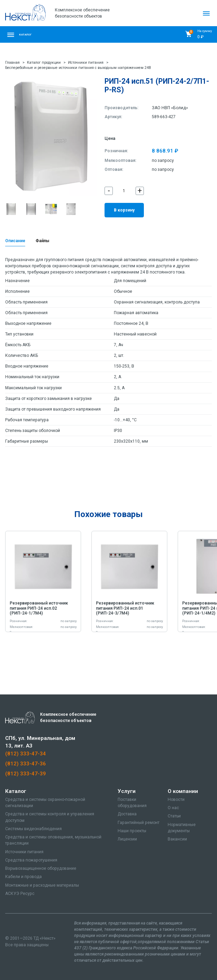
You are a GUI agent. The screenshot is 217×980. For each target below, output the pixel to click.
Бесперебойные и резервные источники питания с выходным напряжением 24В (78, 68)
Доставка (127, 814)
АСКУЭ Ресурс (20, 894)
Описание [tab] (15, 241)
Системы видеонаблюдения (33, 829)
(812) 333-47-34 (26, 754)
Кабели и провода (23, 877)
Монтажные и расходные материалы (42, 885)
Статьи (174, 816)
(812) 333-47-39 (26, 774)
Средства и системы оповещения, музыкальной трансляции (53, 840)
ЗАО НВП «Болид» (170, 108)
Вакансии (177, 839)
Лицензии (127, 839)
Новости (176, 800)
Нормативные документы (182, 828)
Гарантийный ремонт (139, 823)
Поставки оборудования (132, 803)
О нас (173, 808)
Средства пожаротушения (31, 860)
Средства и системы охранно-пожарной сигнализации (45, 803)
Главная (12, 63)
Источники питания (86, 63)
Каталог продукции (44, 63)
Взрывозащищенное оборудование (41, 868)
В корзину (124, 210)
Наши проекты (132, 831)
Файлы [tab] (42, 241)
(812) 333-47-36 (26, 764)
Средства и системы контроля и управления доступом (50, 817)
